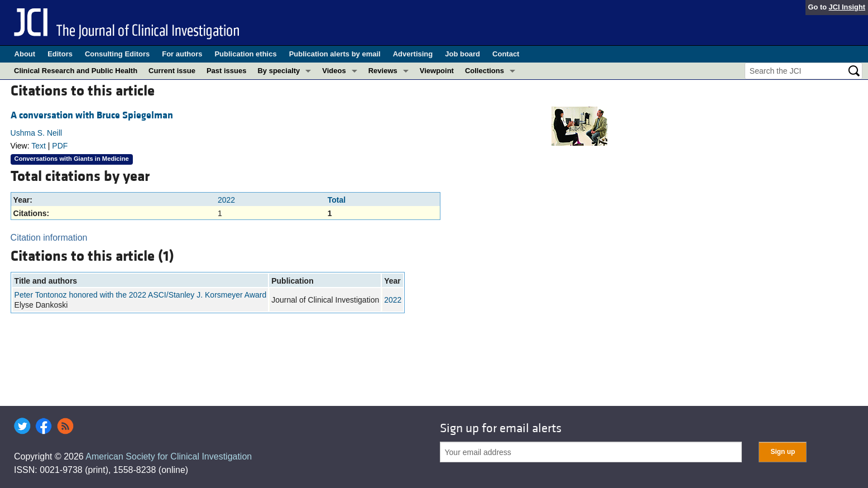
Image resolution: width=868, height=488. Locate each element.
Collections (485, 71)
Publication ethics (245, 54)
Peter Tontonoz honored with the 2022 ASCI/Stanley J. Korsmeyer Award (141, 295)
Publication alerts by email (335, 54)
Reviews (383, 71)
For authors (182, 54)
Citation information (49, 238)
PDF (60, 146)
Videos (334, 71)
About (25, 54)
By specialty (279, 71)
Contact (506, 54)
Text (39, 146)
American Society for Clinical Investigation (169, 456)
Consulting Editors (117, 54)
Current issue (172, 71)
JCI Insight (847, 7)
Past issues (227, 71)
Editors (60, 54)
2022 (226, 200)
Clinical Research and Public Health (76, 71)
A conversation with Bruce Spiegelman (92, 115)
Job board (462, 54)
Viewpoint (437, 71)
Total (337, 200)
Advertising (413, 54)
